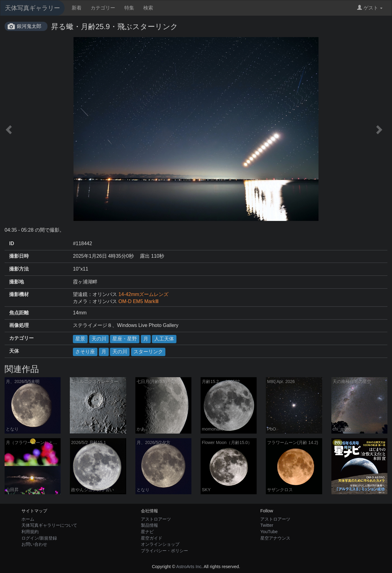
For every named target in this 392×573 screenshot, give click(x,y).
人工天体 (164, 339)
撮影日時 (19, 256)
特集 (129, 8)
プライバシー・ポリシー (164, 551)
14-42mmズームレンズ (144, 294)
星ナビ (147, 532)
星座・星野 (125, 339)
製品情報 (149, 525)
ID (12, 243)
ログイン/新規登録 (39, 538)
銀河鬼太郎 (29, 26)
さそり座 (85, 352)
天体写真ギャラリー (32, 8)
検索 (148, 8)
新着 (77, 8)
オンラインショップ (160, 544)
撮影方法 (19, 269)
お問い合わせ (34, 544)
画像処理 (19, 325)
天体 (14, 351)
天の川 (99, 339)
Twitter (267, 525)
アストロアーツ (156, 519)
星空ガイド (152, 538)
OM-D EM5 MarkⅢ (139, 301)
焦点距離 (19, 313)
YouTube (269, 532)
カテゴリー (103, 8)
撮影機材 (19, 294)
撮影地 (17, 282)
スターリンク (148, 352)
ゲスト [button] (370, 8)
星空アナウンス (275, 538)
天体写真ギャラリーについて (49, 525)
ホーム (28, 519)
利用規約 (30, 532)
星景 (80, 339)
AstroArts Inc (189, 567)
